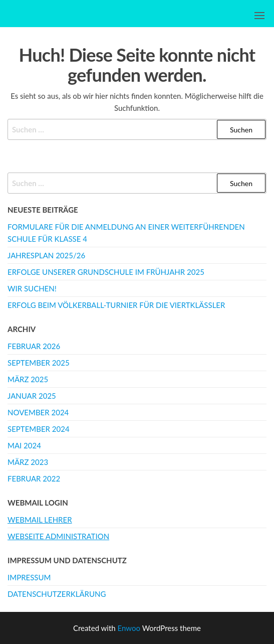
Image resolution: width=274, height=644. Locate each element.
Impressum (29, 577)
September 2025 (39, 363)
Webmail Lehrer (40, 520)
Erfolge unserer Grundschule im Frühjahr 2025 (106, 272)
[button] (259, 16)
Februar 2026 (34, 346)
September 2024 (39, 429)
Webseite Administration (58, 536)
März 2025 (28, 379)
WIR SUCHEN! (32, 288)
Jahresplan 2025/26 (46, 255)
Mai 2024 (24, 445)
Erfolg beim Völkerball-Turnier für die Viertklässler (116, 305)
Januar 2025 (32, 396)
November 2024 (38, 412)
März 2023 (28, 462)
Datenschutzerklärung (57, 594)
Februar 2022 (34, 478)
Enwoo (129, 628)
